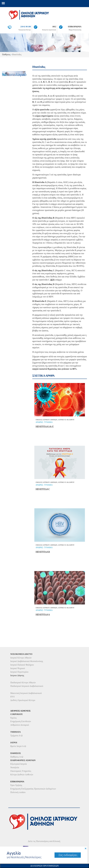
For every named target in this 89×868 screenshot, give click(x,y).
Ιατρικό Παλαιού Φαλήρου (22, 665)
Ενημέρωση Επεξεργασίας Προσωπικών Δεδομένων (33, 789)
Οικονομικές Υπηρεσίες (21, 771)
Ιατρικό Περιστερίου (19, 672)
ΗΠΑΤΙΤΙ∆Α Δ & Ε (45, 427)
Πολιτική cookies (18, 792)
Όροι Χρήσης (16, 785)
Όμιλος (14, 718)
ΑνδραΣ (39, 422)
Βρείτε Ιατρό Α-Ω (18, 746)
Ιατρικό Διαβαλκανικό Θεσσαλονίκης (27, 661)
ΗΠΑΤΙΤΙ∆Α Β (43, 552)
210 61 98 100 (26, 27)
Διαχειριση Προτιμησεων (44, 866)
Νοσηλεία (15, 767)
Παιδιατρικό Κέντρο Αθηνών (23, 682)
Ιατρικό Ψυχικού (18, 668)
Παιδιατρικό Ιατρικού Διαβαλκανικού (27, 686)
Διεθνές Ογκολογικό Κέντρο (23, 700)
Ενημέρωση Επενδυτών (21, 721)
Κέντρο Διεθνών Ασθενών (22, 775)
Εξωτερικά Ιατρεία (19, 764)
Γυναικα (48, 422)
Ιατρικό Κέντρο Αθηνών (21, 658)
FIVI (12, 697)
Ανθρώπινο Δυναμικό (20, 725)
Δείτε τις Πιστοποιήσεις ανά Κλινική (44, 841)
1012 (54, 27)
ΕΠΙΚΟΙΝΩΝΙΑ (75, 27)
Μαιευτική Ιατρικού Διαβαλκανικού (26, 693)
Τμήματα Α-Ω (16, 736)
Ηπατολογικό (16, 74)
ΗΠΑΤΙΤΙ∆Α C (43, 489)
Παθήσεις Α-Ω (17, 757)
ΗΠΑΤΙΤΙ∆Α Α (43, 615)
